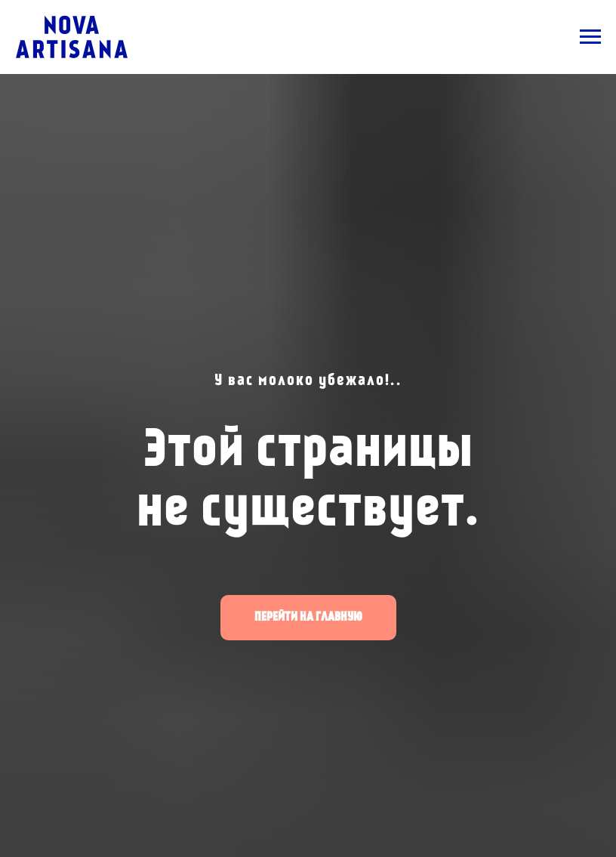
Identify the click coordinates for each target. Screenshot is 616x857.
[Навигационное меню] (590, 37)
